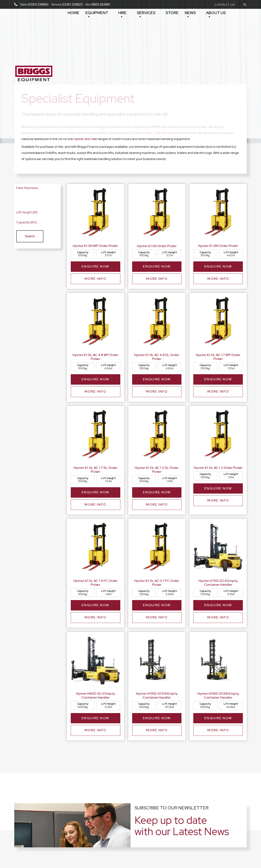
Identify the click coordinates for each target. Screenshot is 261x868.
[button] (225, 5)
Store (172, 13)
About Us (216, 14)
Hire (122, 14)
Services (146, 14)
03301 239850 (38, 4)
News (190, 14)
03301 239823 (72, 4)
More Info (95, 282)
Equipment (97, 14)
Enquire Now (95, 267)
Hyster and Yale (86, 139)
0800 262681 (101, 4)
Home (74, 13)
